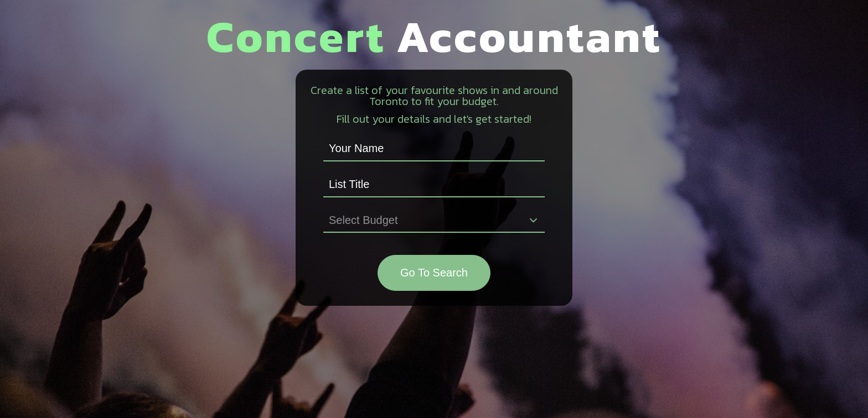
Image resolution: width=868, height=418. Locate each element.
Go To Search (434, 273)
